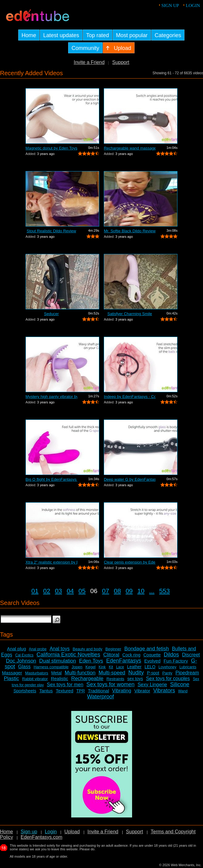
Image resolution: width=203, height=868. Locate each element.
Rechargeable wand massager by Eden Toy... (130, 148)
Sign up (170, 5)
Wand (183, 691)
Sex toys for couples (168, 678)
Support (121, 62)
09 (129, 591)
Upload (72, 832)
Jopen (77, 667)
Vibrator (142, 691)
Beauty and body (88, 649)
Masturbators (37, 673)
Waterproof (100, 697)
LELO (150, 667)
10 (141, 591)
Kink (102, 667)
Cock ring (131, 655)
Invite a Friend (89, 62)
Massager (12, 673)
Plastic (12, 678)
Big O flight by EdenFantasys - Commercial (51, 479)
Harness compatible (51, 667)
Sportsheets (25, 691)
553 (164, 591)
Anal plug (17, 649)
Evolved (152, 661)
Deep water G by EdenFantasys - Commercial (130, 479)
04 (70, 591)
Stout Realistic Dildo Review (52, 231)
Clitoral (111, 655)
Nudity (136, 673)
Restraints (116, 679)
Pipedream (187, 673)
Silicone (180, 684)
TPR (81, 691)
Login (193, 5)
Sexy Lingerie (152, 685)
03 (58, 591)
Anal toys (60, 649)
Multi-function (80, 673)
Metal (56, 673)
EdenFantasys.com (42, 837)
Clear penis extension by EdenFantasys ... (130, 562)
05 (82, 591)
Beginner (113, 649)
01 (35, 591)
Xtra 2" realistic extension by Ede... (51, 562)
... (152, 591)
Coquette (152, 655)
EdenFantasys (124, 661)
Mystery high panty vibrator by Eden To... (51, 397)
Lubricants (188, 667)
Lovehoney (168, 667)
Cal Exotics (24, 655)
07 (105, 591)
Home (7, 832)
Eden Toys (91, 661)
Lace (120, 667)
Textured (65, 691)
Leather (134, 667)
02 (47, 591)
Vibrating (122, 691)
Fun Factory (176, 661)
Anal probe (38, 649)
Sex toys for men (65, 685)
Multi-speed (112, 673)
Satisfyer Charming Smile (130, 314)
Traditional (98, 691)
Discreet (191, 655)
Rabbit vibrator (35, 679)
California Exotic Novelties (68, 655)
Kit (111, 667)
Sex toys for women (110, 684)
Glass (24, 667)
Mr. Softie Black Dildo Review (130, 231)
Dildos (171, 655)
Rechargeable (87, 678)
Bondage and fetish (147, 649)
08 (117, 591)
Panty (167, 673)
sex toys (135, 679)
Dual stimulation (58, 661)
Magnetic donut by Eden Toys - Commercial (51, 148)
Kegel (91, 667)
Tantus (46, 691)
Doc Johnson (21, 661)
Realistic (60, 678)
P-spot (153, 673)
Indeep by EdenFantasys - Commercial (130, 397)
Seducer (51, 314)
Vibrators (164, 691)
